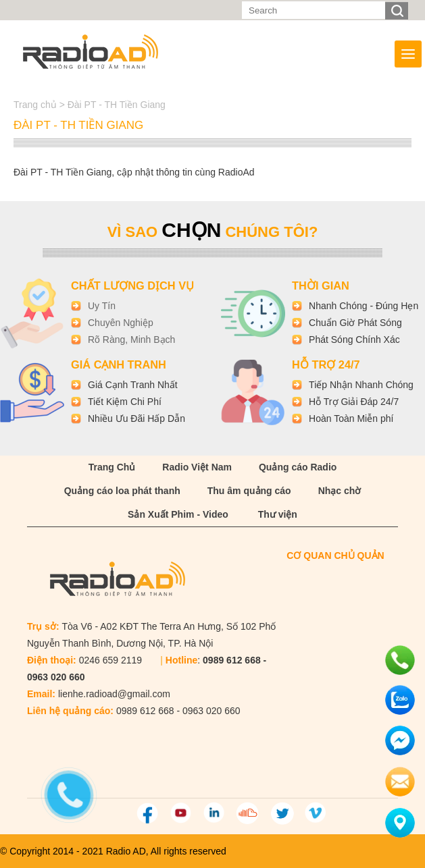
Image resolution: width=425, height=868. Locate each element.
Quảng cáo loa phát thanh (122, 491)
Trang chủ (36, 105)
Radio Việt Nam (197, 467)
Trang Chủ (112, 467)
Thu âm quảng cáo (249, 491)
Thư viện (278, 514)
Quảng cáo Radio (298, 467)
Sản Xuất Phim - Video (178, 514)
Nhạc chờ (340, 491)
